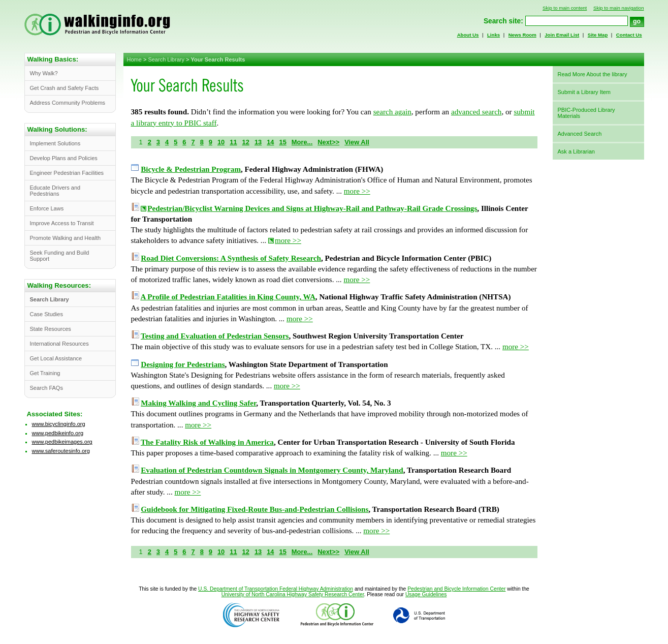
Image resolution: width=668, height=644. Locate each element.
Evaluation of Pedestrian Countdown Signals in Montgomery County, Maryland (272, 470)
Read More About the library (593, 74)
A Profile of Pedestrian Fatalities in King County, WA (228, 297)
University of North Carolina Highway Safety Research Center (293, 594)
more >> (357, 191)
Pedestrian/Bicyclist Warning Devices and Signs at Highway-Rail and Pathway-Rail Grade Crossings (312, 208)
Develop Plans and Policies (64, 158)
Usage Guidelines (426, 594)
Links (494, 35)
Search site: (503, 21)
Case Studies (46, 314)
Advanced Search (580, 134)
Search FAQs (46, 388)
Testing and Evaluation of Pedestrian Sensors (215, 336)
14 (270, 142)
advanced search (476, 112)
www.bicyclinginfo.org (59, 424)
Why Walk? (44, 73)
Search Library (166, 59)
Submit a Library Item (584, 92)
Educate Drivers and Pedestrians (55, 191)
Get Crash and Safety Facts (65, 88)
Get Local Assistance (56, 358)
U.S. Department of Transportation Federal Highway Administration (276, 589)
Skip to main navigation (619, 8)
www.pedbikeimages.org (62, 442)
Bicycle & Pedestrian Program (191, 169)
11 (233, 142)
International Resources (59, 344)
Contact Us (629, 35)
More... (302, 142)
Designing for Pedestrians (183, 364)
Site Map (598, 35)
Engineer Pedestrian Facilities (67, 173)
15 (283, 142)
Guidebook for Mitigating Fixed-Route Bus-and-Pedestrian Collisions (255, 509)
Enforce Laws (47, 208)
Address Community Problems (68, 103)
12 (246, 142)
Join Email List (562, 35)
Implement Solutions (55, 143)
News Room (522, 35)
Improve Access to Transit (62, 223)
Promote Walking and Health (66, 238)
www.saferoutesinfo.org (61, 451)
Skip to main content (565, 8)
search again (392, 112)
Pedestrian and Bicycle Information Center (456, 589)
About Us (468, 35)
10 (221, 142)
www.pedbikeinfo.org (58, 433)
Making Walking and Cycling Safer (198, 403)
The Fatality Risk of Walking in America (207, 442)
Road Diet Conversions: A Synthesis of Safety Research (231, 258)
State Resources (51, 329)
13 (258, 142)
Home (134, 59)
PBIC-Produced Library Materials (586, 113)
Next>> (328, 142)
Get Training (45, 373)
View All (357, 142)
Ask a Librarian (576, 151)
